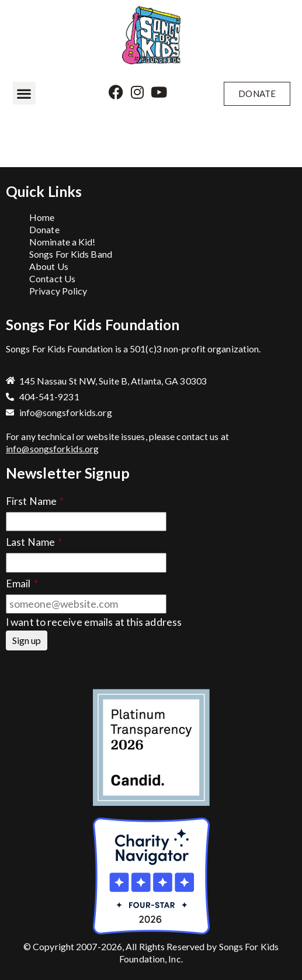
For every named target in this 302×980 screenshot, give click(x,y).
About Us (49, 266)
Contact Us (52, 278)
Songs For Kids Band (71, 254)
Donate (44, 229)
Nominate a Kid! (63, 242)
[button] (24, 93)
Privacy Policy (58, 291)
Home (42, 217)
